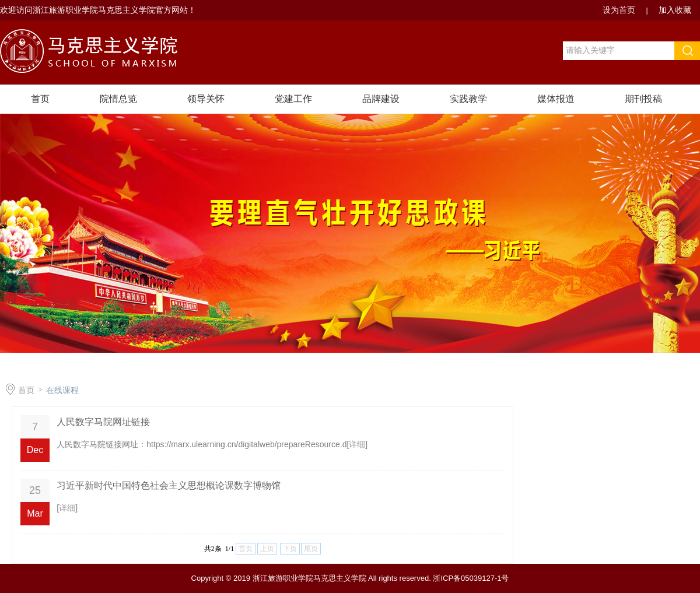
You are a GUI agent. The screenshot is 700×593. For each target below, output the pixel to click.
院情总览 (118, 99)
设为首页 (620, 10)
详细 (357, 444)
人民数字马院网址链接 (103, 422)
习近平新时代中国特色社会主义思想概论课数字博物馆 (169, 485)
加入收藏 (675, 10)
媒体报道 (556, 99)
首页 (40, 99)
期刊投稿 (643, 99)
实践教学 (468, 99)
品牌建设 (381, 99)
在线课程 (62, 390)
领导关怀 (206, 99)
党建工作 (293, 99)
